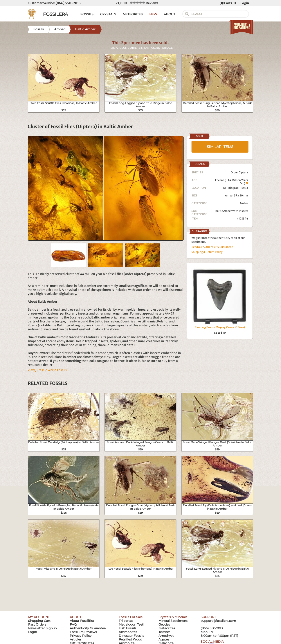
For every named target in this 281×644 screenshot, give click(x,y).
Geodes (164, 624)
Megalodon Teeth (132, 624)
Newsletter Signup (42, 628)
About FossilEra (82, 621)
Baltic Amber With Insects (232, 211)
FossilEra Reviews (83, 632)
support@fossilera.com (218, 621)
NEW (153, 14)
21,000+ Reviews (137, 3)
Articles (76, 639)
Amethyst (166, 636)
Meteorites (167, 628)
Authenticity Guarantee (88, 628)
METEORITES (133, 14)
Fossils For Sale (131, 617)
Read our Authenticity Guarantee (212, 247)
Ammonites (128, 632)
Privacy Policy (81, 636)
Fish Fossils (128, 628)
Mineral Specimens (173, 621)
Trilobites (126, 621)
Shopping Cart (39, 621)
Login (245, 3)
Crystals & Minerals (173, 617)
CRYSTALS (108, 14)
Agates (164, 639)
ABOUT (169, 14)
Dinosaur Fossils (131, 636)
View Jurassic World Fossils (47, 370)
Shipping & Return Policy (207, 252)
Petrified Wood (130, 639)
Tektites (164, 632)
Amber (244, 203)
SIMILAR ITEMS (220, 147)
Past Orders (37, 624)
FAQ (73, 624)
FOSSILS (87, 14)
